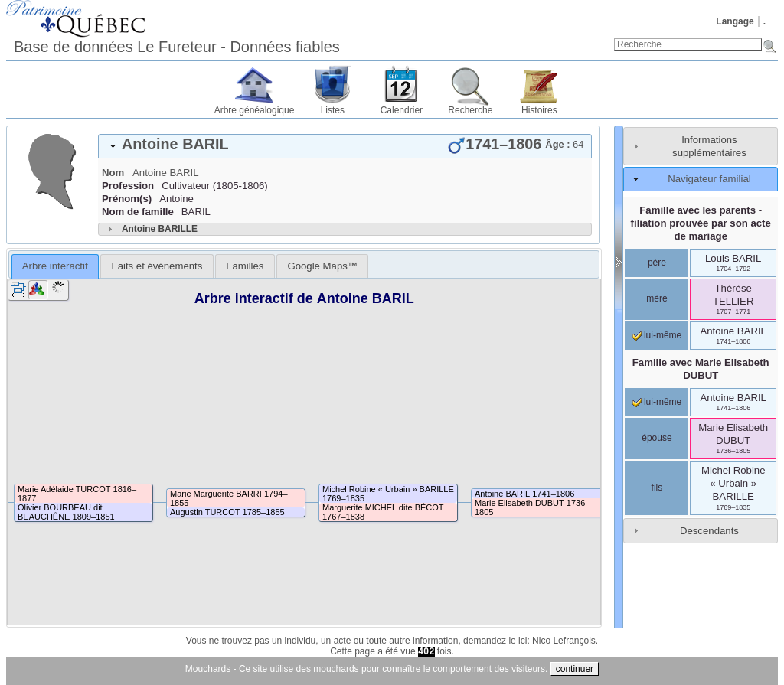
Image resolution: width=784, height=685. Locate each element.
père (657, 263)
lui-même (657, 335)
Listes (333, 110)
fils (657, 488)
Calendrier (402, 110)
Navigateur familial (709, 179)
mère (657, 298)
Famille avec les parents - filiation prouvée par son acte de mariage (701, 223)
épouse (657, 438)
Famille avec (701, 369)
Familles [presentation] (245, 266)
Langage (735, 21)
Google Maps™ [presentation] (322, 266)
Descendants (709, 531)
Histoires (539, 110)
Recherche (470, 110)
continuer (575, 669)
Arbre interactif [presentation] (55, 266)
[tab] (345, 146)
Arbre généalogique (255, 110)
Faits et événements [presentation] (157, 266)
